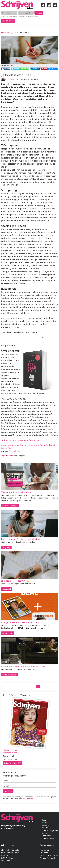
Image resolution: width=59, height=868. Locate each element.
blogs (11, 33)
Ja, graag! (7, 589)
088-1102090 (7, 828)
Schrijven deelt (48, 838)
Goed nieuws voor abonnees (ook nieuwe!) (23, 667)
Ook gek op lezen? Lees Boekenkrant (20, 622)
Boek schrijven (15, 451)
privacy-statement (27, 799)
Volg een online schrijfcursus (16, 492)
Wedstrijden (47, 828)
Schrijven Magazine (50, 831)
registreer (11, 456)
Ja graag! (6, 547)
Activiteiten (46, 825)
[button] (8, 21)
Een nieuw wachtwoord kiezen (28, 17)
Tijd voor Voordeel (47, 858)
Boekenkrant (45, 850)
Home (4, 33)
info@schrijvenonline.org (13, 826)
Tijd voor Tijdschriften (49, 855)
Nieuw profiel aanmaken (9, 17)
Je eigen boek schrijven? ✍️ (15, 581)
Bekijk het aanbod (10, 506)
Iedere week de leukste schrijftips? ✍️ (21, 539)
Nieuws (44, 820)
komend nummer (12, 753)
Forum (44, 823)
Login (3, 456)
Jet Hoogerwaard (12, 79)
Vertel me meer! (9, 675)
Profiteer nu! (8, 633)
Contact (45, 833)
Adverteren (46, 836)
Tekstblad (44, 853)
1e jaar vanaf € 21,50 (13, 763)
